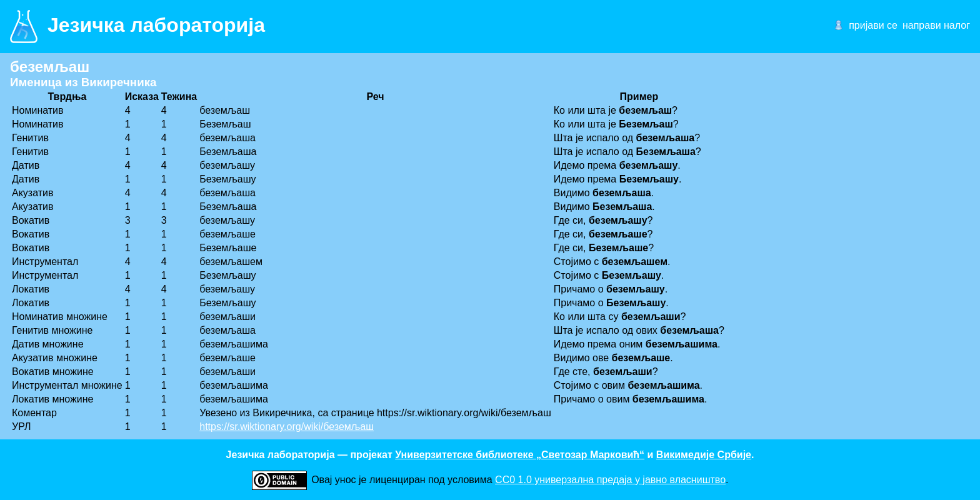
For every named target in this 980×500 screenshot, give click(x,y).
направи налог (936, 25)
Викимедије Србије (704, 455)
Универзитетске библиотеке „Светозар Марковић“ (520, 455)
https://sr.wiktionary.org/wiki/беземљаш (287, 427)
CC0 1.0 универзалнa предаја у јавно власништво (610, 480)
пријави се (873, 25)
